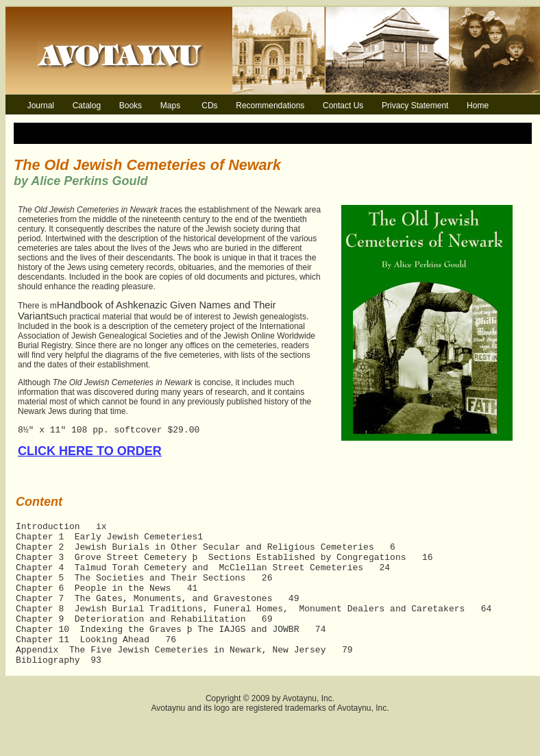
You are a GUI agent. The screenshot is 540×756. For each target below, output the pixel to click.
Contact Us (343, 106)
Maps (170, 106)
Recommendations (270, 106)
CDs (209, 106)
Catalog (87, 106)
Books (131, 106)
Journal (41, 106)
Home (478, 106)
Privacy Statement (415, 106)
